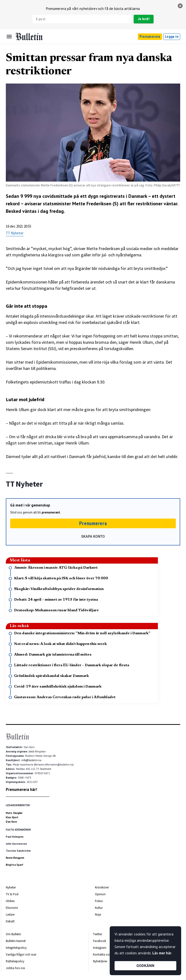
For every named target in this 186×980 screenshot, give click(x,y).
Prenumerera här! (21, 789)
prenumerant (51, 512)
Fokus (99, 901)
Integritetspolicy (16, 948)
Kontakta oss (102, 954)
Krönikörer (102, 887)
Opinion (100, 894)
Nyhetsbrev (100, 961)
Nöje (98, 915)
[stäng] (180, 6)
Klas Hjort (12, 817)
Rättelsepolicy (15, 961)
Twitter (97, 934)
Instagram (100, 948)
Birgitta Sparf (15, 865)
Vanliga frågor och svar (21, 954)
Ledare (10, 915)
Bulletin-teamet (16, 941)
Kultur (99, 908)
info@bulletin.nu (31, 760)
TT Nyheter (15, 233)
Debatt (10, 921)
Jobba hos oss (15, 968)
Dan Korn (11, 822)
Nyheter (11, 887)
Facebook (100, 941)
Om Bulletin (13, 934)
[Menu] (9, 37)
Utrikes (10, 901)
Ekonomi (12, 908)
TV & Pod (12, 894)
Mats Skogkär (14, 813)
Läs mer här (162, 953)
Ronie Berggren (15, 858)
